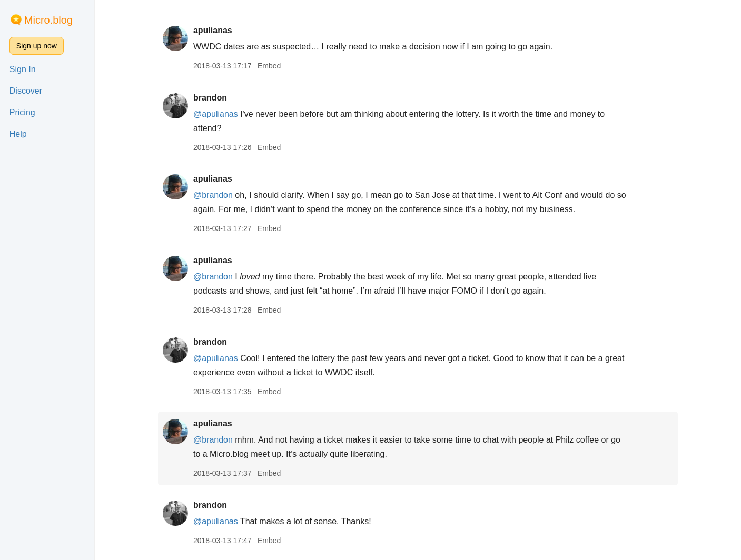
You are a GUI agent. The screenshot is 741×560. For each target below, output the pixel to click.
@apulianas (216, 114)
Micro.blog (48, 20)
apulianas (213, 30)
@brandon (213, 195)
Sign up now (37, 46)
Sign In (23, 69)
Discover (26, 91)
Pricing (22, 112)
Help (18, 134)
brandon (210, 98)
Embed (269, 66)
